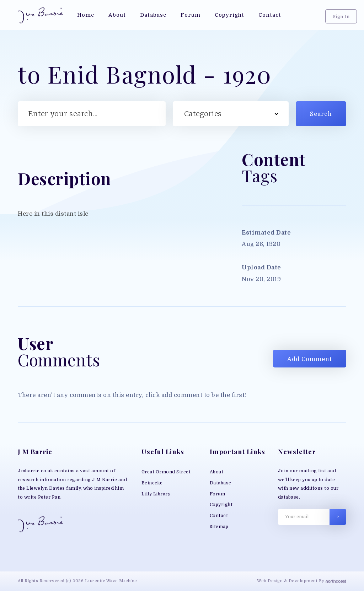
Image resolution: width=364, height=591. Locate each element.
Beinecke (152, 483)
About (217, 472)
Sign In (341, 17)
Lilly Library (156, 494)
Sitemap (219, 527)
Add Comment (310, 359)
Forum (218, 494)
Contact (219, 516)
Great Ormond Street (166, 472)
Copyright (221, 505)
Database (221, 483)
